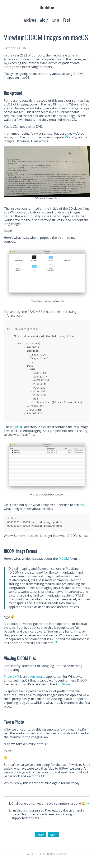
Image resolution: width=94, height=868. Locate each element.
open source (36, 677)
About (44, 20)
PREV (40, 835)
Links (56, 20)
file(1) (84, 505)
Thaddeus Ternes (56, 854)
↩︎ (88, 803)
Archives (30, 20)
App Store (63, 684)
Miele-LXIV (12, 677)
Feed (67, 20)
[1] (66, 136)
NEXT (53, 835)
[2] (55, 642)
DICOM (64, 559)
